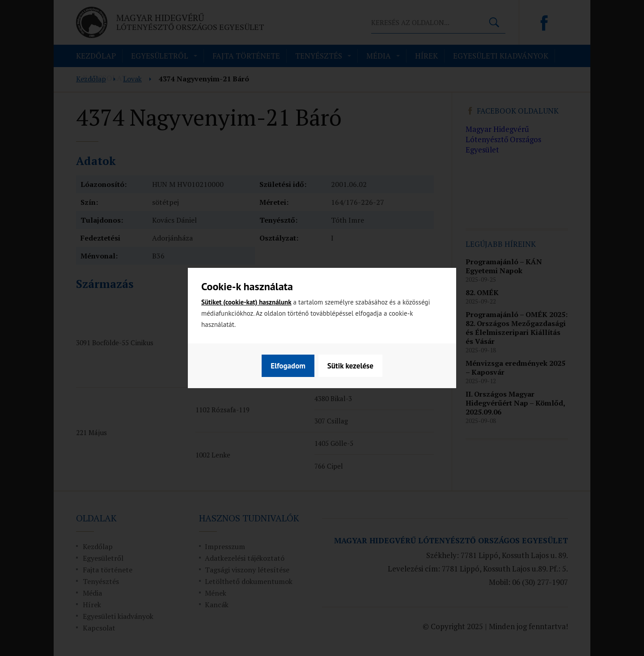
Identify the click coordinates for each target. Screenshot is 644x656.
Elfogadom (356, 366)
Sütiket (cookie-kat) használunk (246, 302)
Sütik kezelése (293, 366)
